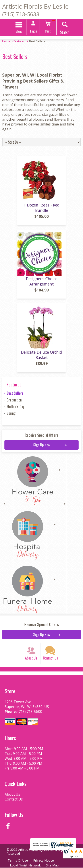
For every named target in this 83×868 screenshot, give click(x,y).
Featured (19, 41)
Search (65, 32)
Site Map (52, 866)
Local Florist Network (25, 866)
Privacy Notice (43, 861)
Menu (19, 31)
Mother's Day (15, 407)
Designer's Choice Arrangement (42, 282)
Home (6, 41)
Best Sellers (15, 394)
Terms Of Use (18, 861)
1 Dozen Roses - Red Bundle (42, 208)
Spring (11, 414)
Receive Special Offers (41, 435)
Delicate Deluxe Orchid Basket (42, 355)
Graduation (14, 400)
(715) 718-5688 (21, 14)
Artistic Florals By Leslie (35, 6)
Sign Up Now (42, 445)
